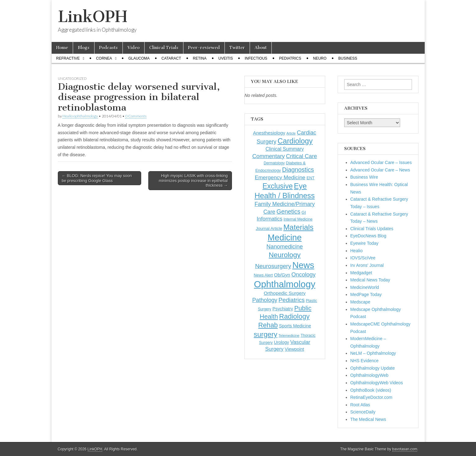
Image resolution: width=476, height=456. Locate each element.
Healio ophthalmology (80, 116)
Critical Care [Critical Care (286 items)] (302, 156)
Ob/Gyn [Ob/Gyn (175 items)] (282, 275)
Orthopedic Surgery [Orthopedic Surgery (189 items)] (285, 293)
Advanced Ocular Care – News (380, 170)
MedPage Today (366, 294)
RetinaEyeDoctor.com (371, 397)
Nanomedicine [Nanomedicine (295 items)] (285, 246)
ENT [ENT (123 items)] (311, 178)
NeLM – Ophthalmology (373, 353)
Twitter (237, 48)
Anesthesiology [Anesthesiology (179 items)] (269, 133)
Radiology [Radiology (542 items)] (294, 316)
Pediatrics (290, 58)
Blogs (84, 48)
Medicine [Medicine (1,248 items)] (285, 237)
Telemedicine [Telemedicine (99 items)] (289, 335)
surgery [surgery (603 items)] (266, 334)
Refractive (68, 58)
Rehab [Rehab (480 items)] (268, 325)
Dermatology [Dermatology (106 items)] (274, 163)
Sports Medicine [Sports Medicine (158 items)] (295, 326)
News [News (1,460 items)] (303, 265)
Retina (200, 58)
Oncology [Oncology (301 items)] (303, 274)
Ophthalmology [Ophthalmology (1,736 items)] (285, 284)
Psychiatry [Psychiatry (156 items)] (283, 309)
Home (62, 48)
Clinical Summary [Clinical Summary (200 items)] (285, 149)
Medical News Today (370, 280)
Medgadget (361, 273)
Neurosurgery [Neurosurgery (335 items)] (273, 266)
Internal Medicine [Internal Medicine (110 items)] (298, 219)
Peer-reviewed (204, 48)
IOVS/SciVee (363, 258)
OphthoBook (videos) (371, 390)
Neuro (320, 58)
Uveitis (226, 58)
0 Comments (136, 116)
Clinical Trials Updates (372, 229)
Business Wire (364, 177)
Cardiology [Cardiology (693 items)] (295, 141)
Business (348, 58)
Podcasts (109, 48)
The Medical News (368, 419)
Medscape (360, 302)
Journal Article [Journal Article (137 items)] (269, 228)
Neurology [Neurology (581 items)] (284, 255)
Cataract (171, 58)
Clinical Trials (164, 48)
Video (134, 48)
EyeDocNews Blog (368, 236)
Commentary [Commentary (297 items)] (268, 156)
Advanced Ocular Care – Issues (381, 162)
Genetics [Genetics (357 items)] (288, 212)
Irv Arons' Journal (367, 265)
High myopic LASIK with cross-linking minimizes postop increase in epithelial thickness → (193, 180)
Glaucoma (139, 58)
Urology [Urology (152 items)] (282, 342)
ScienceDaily (363, 412)
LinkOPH (92, 17)
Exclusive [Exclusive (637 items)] (277, 186)
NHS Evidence (365, 361)
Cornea (104, 58)
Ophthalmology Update (373, 368)
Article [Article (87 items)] (291, 133)
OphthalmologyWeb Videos (377, 383)
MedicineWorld (365, 287)
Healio (357, 251)
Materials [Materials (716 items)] (298, 227)
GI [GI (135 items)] (304, 212)
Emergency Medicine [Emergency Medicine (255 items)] (280, 177)
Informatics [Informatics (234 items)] (270, 219)
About (261, 48)
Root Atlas (360, 405)
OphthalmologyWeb (370, 375)
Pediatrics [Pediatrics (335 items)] (292, 300)
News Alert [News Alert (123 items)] (263, 275)
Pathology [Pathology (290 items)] (265, 300)
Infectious (256, 58)
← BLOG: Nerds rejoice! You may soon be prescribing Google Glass (97, 178)
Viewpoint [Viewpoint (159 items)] (294, 349)
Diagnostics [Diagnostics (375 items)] (298, 170)
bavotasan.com (405, 449)
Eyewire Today (365, 243)
